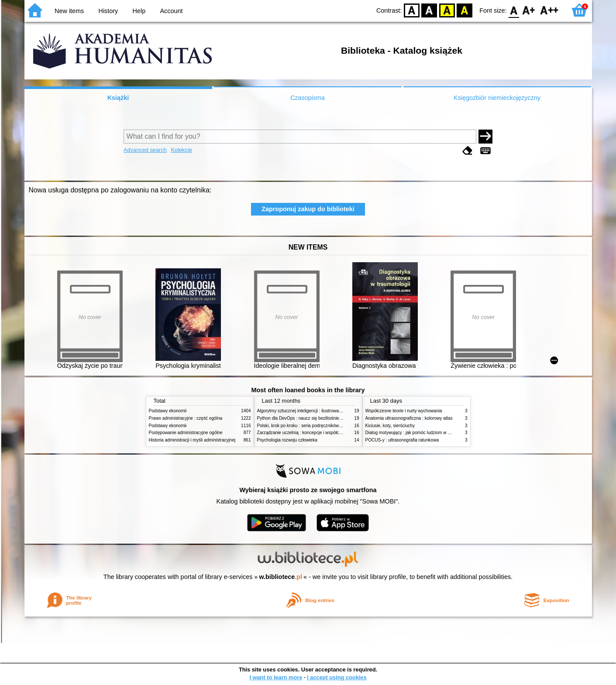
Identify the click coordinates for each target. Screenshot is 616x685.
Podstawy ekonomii (168, 411)
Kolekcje (181, 150)
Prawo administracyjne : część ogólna (186, 418)
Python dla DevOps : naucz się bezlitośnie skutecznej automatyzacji (323, 418)
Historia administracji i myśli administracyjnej (192, 440)
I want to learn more (276, 677)
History (108, 11)
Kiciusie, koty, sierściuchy (390, 426)
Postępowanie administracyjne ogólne (186, 433)
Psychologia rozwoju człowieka (287, 440)
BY (464, 10)
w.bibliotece (280, 577)
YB (447, 10)
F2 (549, 10)
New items (69, 11)
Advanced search (145, 150)
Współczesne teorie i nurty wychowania (404, 411)
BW (429, 10)
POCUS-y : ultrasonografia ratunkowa (402, 440)
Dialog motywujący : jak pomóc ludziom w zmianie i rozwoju (423, 433)
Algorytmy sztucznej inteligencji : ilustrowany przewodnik (312, 411)
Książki (118, 98)
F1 (529, 10)
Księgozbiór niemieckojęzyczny (497, 98)
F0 (514, 10)
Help (139, 11)
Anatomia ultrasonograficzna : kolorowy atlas (409, 418)
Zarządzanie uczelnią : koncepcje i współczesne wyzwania (314, 433)
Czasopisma (308, 98)
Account (171, 11)
